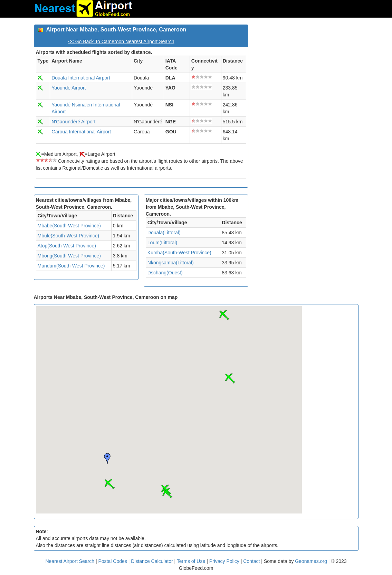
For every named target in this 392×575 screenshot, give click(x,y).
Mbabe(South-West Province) (69, 226)
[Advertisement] (306, 68)
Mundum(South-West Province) (71, 266)
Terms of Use (192, 561)
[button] (109, 484)
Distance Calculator (152, 561)
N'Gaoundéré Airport (73, 122)
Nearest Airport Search (70, 561)
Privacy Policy (225, 561)
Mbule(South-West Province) (69, 236)
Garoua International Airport (81, 132)
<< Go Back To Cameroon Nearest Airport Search (121, 41)
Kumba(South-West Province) (179, 253)
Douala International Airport (81, 78)
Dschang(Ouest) (165, 273)
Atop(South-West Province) (67, 246)
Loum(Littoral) (162, 243)
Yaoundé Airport (69, 88)
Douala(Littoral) (164, 233)
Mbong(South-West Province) (69, 256)
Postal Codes (113, 561)
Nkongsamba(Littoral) (171, 263)
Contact (251, 561)
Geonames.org (311, 561)
